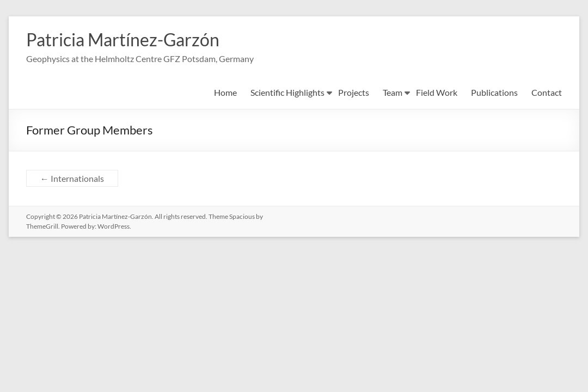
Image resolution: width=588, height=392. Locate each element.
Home (225, 93)
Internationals (72, 179)
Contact (547, 93)
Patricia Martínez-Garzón (135, 40)
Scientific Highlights (287, 93)
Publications (494, 93)
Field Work (437, 93)
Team (393, 93)
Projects (354, 93)
